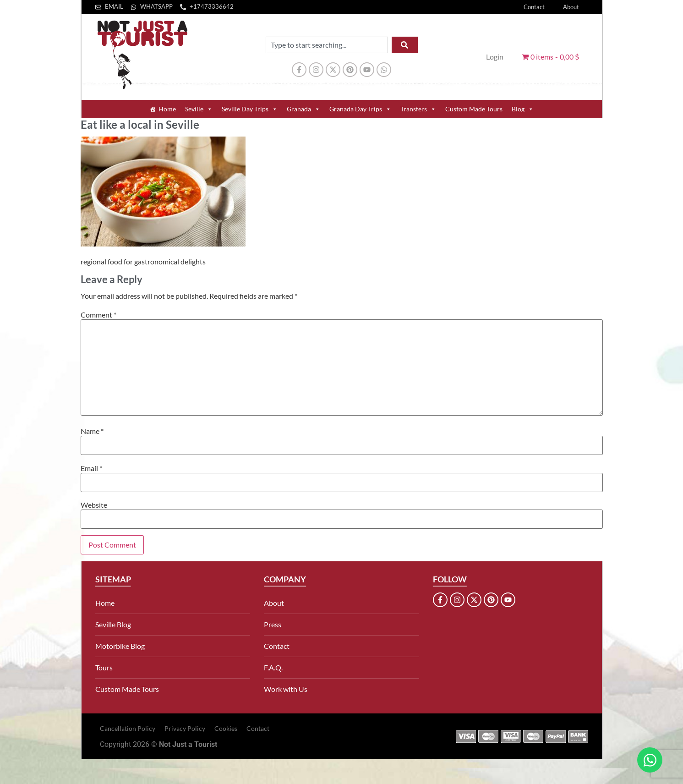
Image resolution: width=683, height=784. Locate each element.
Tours (104, 667)
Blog (523, 109)
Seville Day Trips (250, 109)
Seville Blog (113, 624)
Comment (98, 315)
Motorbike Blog (120, 646)
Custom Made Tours (474, 109)
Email (91, 468)
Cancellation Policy (128, 728)
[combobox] (327, 45)
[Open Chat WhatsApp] (650, 760)
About (571, 7)
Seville (199, 109)
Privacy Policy (185, 728)
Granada (303, 109)
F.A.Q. (273, 667)
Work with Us (286, 689)
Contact (534, 7)
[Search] (405, 45)
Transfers (418, 109)
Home (167, 109)
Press (273, 624)
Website (94, 505)
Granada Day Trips (360, 109)
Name (92, 431)
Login (495, 57)
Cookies (226, 728)
